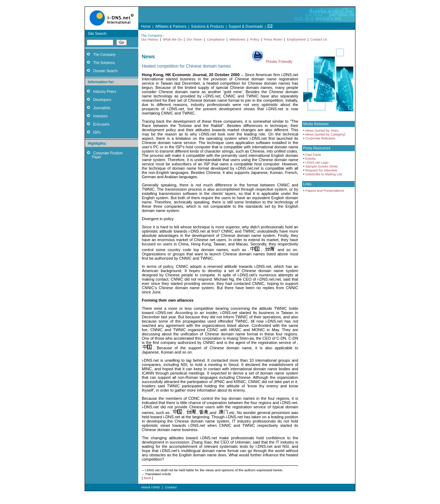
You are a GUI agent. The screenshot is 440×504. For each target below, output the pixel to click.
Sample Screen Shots (322, 166)
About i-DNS (151, 487)
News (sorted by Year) (322, 130)
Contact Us (319, 39)
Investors (100, 116)
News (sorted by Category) (325, 134)
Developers (102, 100)
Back (147, 478)
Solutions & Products (207, 26)
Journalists (102, 108)
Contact (171, 487)
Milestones (237, 39)
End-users (101, 124)
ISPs (97, 132)
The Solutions (104, 63)
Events (310, 158)
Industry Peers (104, 92)
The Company (104, 55)
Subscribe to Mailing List (324, 174)
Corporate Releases (320, 138)
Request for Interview (321, 170)
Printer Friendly (279, 62)
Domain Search (105, 71)
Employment (296, 39)
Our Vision (194, 39)
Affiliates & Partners (171, 26)
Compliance (216, 39)
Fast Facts (313, 155)
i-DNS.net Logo (317, 162)
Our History (150, 39)
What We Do (172, 39)
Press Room (273, 39)
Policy (255, 39)
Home (146, 26)
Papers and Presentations (325, 190)
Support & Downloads (246, 26)
